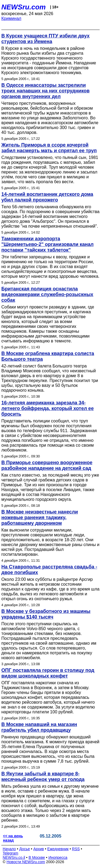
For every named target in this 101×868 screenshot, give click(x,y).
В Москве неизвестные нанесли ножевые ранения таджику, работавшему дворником (40, 518)
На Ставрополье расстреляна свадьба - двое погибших (49, 570)
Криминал (11, 18)
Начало (9, 849)
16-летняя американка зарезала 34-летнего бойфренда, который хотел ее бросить (48, 408)
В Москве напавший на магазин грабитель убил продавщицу (39, 727)
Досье (25, 849)
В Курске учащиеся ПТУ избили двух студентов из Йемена (45, 39)
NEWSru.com (24, 7)
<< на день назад (13, 838)
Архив (39, 849)
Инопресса (58, 857)
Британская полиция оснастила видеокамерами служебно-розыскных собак (47, 294)
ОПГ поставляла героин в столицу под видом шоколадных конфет (48, 673)
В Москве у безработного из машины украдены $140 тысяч (46, 614)
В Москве (37, 857)
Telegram (11, 853)
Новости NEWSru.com (26, 862)
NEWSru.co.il (14, 857)
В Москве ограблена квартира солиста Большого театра (48, 356)
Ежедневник (58, 849)
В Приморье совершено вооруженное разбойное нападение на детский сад (47, 465)
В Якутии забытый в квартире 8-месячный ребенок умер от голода (43, 777)
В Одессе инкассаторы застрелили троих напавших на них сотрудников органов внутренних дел (46, 91)
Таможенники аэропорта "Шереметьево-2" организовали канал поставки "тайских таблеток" (47, 244)
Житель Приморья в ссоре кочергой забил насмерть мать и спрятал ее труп (49, 148)
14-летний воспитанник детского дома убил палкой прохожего (47, 197)
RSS (76, 849)
